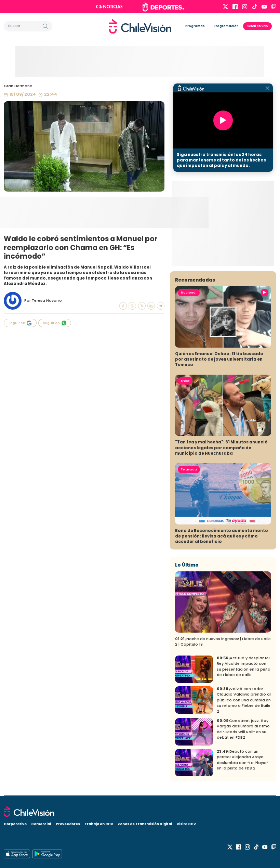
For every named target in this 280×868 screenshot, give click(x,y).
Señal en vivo (258, 26)
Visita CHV (186, 824)
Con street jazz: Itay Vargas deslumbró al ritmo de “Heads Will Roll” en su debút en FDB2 (243, 729)
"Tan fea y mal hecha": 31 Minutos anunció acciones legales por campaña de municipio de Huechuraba (221, 448)
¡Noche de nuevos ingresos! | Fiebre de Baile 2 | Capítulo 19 (223, 642)
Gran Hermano (18, 86)
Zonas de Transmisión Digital (145, 824)
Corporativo (15, 824)
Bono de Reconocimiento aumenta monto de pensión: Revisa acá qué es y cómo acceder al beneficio (222, 536)
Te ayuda (189, 469)
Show (185, 381)
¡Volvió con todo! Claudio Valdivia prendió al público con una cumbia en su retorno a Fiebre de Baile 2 (244, 700)
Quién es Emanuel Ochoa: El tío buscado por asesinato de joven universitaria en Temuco (219, 359)
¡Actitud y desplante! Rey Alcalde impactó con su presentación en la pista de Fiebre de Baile (244, 667)
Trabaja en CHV (99, 824)
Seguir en (20, 323)
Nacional (189, 293)
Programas (195, 26)
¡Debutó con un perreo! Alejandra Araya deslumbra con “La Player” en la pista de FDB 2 (243, 760)
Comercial (41, 824)
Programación (226, 26)
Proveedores (68, 824)
